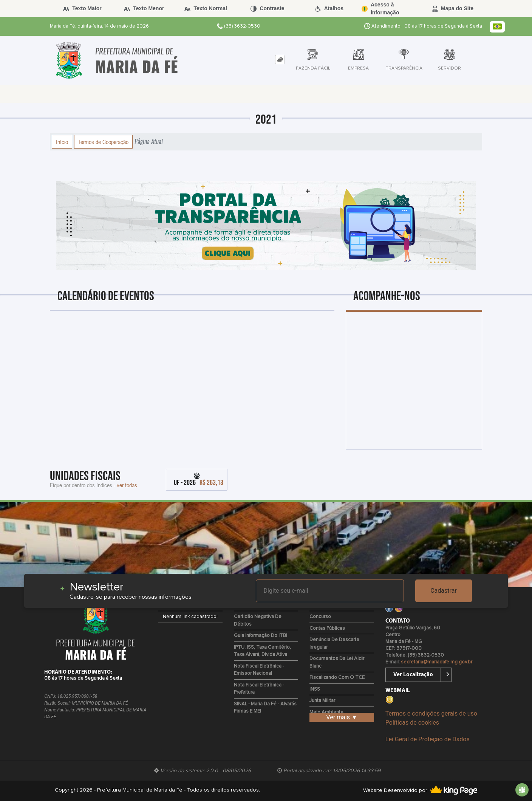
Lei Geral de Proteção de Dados (428, 739)
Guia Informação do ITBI (261, 636)
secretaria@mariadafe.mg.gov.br (437, 662)
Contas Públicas (327, 628)
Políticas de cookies (412, 723)
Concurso (320, 617)
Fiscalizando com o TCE (337, 678)
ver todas (127, 485)
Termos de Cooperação (103, 142)
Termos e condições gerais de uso (431, 713)
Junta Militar (322, 701)
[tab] (280, 60)
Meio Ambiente (326, 712)
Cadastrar (444, 591)
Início (62, 142)
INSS (315, 689)
